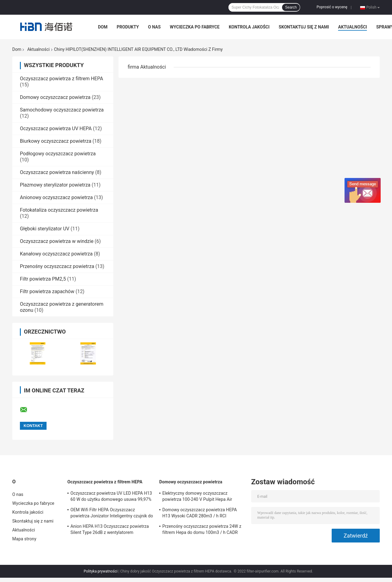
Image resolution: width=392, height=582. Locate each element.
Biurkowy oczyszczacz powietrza (56, 141)
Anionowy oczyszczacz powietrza (56, 197)
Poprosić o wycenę (332, 7)
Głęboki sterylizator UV (45, 229)
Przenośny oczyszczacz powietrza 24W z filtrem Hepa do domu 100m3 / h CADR (202, 529)
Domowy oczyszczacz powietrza (55, 97)
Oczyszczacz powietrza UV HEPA (56, 128)
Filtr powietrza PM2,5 (43, 279)
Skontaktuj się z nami (304, 27)
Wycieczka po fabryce (195, 27)
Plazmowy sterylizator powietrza (55, 185)
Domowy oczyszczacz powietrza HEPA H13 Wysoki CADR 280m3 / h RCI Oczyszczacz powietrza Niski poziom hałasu (200, 514)
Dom (103, 27)
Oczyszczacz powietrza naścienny (57, 172)
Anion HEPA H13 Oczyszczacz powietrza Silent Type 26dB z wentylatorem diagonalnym (110, 530)
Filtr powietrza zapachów (47, 291)
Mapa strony (24, 539)
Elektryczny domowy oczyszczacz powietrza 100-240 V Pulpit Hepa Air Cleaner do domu (197, 497)
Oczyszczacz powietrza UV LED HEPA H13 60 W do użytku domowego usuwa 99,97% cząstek (111, 497)
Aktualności (352, 27)
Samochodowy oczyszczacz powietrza (62, 110)
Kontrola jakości (249, 27)
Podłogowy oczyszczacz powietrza (58, 154)
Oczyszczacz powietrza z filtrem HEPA (62, 79)
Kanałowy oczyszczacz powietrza (56, 254)
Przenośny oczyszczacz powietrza (57, 266)
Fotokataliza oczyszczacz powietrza (59, 210)
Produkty (128, 27)
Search (291, 7)
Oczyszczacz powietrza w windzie (57, 241)
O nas (154, 27)
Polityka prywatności (100, 571)
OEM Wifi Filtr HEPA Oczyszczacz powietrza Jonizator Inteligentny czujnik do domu (112, 514)
